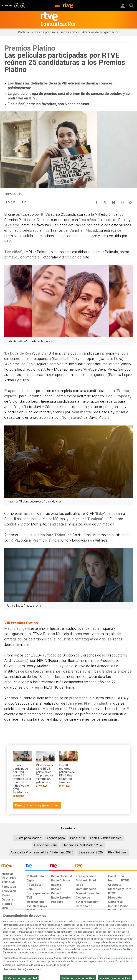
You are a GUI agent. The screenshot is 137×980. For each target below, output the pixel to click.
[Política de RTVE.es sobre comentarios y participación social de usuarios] (125, 951)
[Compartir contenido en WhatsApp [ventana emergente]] (122, 202)
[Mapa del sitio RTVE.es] (95, 951)
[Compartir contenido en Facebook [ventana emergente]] (96, 202)
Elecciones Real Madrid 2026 (83, 845)
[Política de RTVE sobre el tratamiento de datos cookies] (42, 951)
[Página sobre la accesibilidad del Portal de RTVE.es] (81, 949)
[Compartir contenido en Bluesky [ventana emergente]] (113, 202)
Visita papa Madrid (28, 838)
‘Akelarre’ (12, 225)
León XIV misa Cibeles (106, 838)
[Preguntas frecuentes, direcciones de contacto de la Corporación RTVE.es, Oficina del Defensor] (107, 949)
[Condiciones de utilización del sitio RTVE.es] (6, 951)
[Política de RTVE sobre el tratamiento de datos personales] (22, 951)
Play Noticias (117, 852)
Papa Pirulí (77, 838)
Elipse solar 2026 (91, 852)
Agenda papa (56, 838)
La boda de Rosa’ (113, 220)
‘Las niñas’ (88, 220)
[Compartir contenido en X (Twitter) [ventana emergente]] (105, 202)
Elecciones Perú (46, 845)
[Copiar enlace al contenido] (131, 202)
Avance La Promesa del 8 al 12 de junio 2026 (42, 852)
